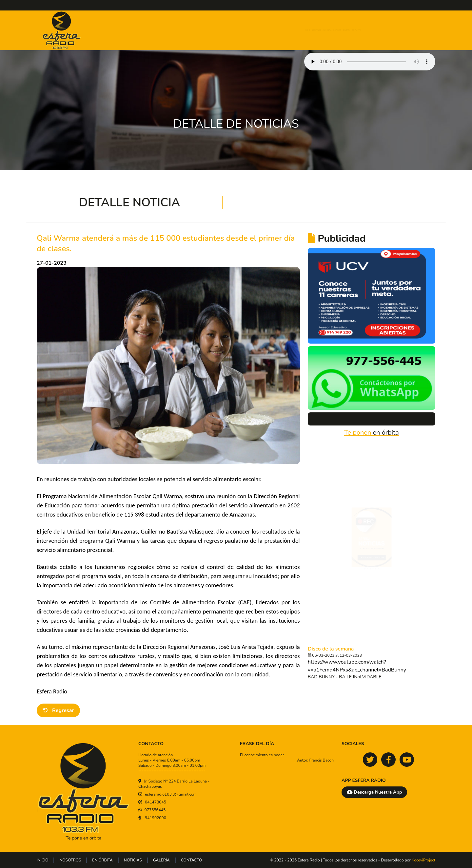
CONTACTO (405, 30)
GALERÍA (375, 30)
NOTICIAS (346, 30)
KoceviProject (423, 860)
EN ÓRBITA (315, 30)
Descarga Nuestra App (374, 792)
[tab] (359, 595)
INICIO (254, 30)
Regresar (58, 710)
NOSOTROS (282, 30)
